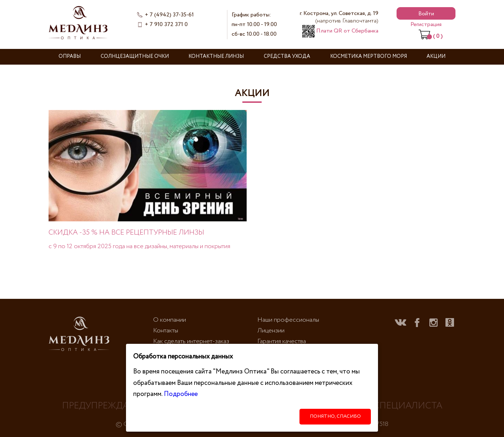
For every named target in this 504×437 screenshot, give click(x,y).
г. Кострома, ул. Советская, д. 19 (339, 17)
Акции (436, 56)
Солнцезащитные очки (135, 56)
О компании (170, 320)
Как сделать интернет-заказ (191, 341)
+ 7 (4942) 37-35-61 (169, 15)
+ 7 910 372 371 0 (166, 24)
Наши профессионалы (288, 320)
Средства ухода (287, 56)
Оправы (70, 56)
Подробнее (181, 394)
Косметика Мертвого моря (369, 56)
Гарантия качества (282, 341)
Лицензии (271, 331)
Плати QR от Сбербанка (340, 31)
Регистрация (426, 24)
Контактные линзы (216, 56)
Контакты (166, 331)
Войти (426, 14)
